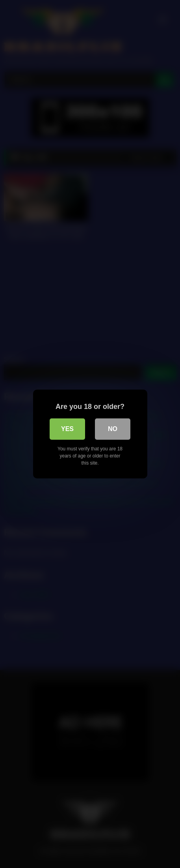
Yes (67, 429)
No (113, 429)
